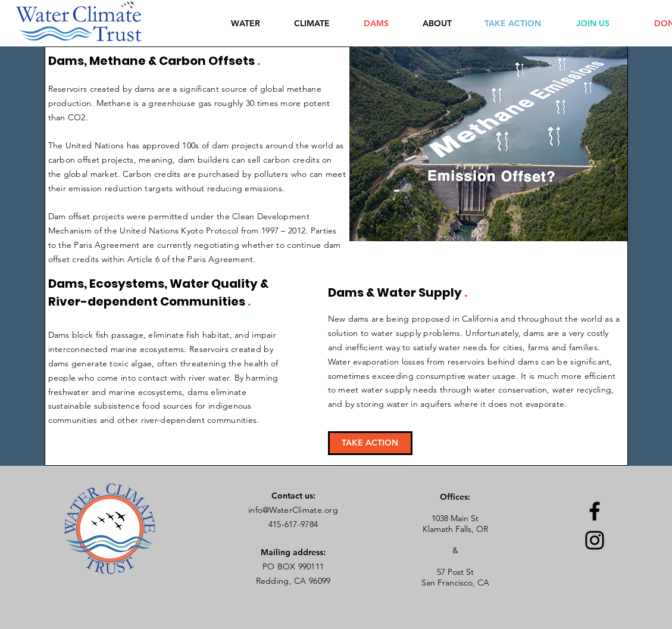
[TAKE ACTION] (513, 24)
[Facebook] (595, 511)
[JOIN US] (593, 24)
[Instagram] (595, 540)
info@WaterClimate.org (293, 510)
